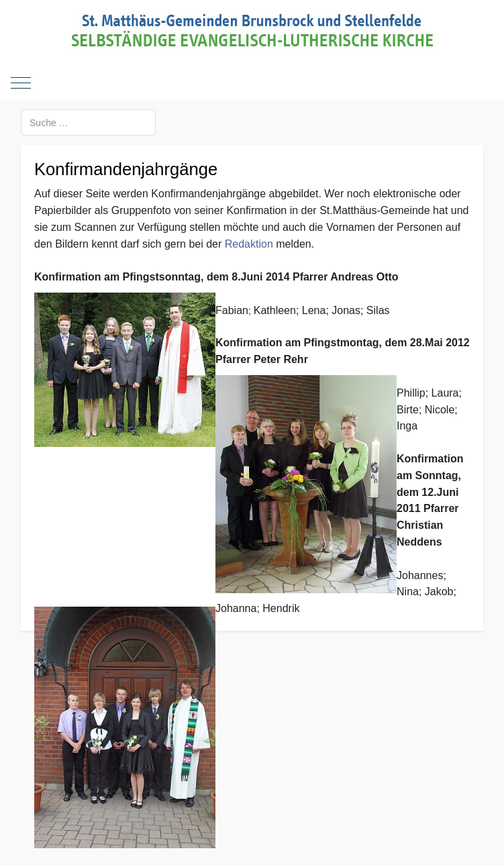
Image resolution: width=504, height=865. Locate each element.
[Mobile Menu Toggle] (21, 83)
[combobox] (88, 122)
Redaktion (249, 244)
